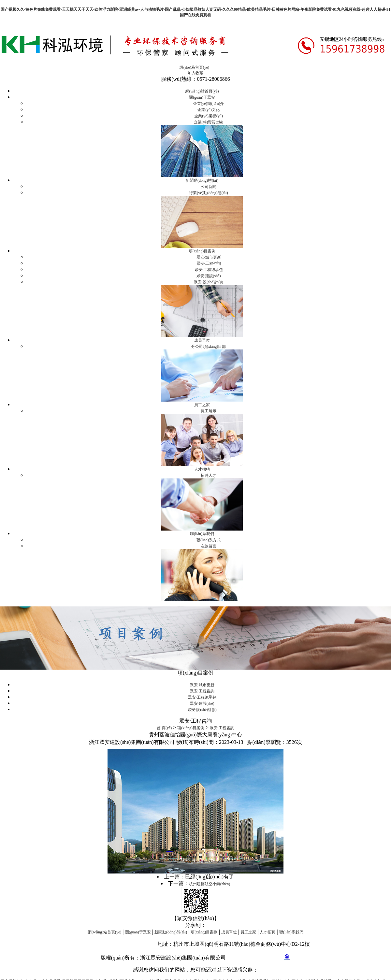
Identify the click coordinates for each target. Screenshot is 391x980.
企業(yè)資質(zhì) (209, 122)
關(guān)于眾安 (202, 97)
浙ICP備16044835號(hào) (256, 958)
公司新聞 (209, 187)
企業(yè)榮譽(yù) (208, 116)
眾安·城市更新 (209, 257)
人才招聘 (202, 469)
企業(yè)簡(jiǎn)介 (209, 104)
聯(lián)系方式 (209, 540)
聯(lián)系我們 (202, 534)
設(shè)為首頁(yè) (194, 67)
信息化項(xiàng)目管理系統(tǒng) (119, 944)
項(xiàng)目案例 (202, 251)
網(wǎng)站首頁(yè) (202, 91)
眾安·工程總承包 (209, 270)
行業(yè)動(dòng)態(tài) (208, 193)
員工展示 (209, 411)
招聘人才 (209, 476)
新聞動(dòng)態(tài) (202, 180)
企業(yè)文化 (208, 110)
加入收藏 (195, 73)
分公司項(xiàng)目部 (209, 347)
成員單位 (202, 340)
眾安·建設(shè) (209, 276)
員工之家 (202, 405)
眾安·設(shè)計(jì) (209, 282)
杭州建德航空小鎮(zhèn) (210, 884)
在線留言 (209, 546)
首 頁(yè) (164, 728)
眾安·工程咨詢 (209, 263)
